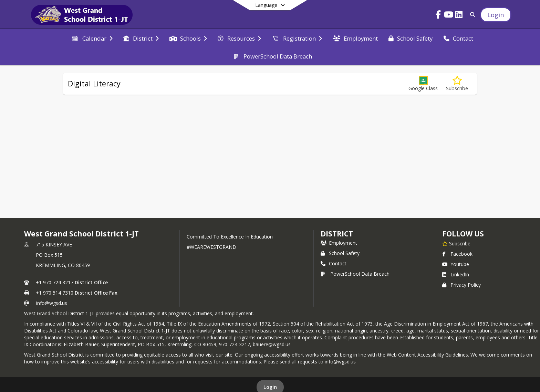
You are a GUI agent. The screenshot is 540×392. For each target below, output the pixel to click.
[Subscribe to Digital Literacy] (457, 84)
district (337, 234)
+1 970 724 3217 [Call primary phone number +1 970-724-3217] (55, 282)
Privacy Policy (461, 285)
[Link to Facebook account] (438, 16)
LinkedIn (456, 274)
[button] (423, 84)
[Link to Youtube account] (449, 16)
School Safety (340, 253)
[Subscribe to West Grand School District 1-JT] (456, 243)
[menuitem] (92, 38)
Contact (334, 263)
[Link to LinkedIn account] (459, 16)
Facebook (457, 254)
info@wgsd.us (52, 303)
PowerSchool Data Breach (355, 274)
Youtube (456, 264)
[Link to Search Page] (472, 15)
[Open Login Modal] (496, 15)
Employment (339, 243)
